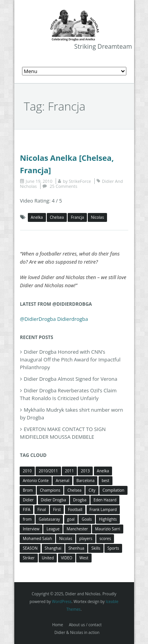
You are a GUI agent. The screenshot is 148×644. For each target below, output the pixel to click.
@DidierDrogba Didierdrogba (54, 319)
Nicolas (97, 217)
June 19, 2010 (39, 181)
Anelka (37, 217)
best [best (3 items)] (105, 480)
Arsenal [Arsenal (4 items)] (62, 480)
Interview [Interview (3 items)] (31, 529)
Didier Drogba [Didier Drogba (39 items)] (54, 500)
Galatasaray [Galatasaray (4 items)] (49, 519)
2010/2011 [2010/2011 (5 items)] (48, 471)
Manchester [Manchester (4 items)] (77, 529)
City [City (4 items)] (92, 490)
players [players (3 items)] (86, 538)
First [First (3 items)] (57, 509)
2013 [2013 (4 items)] (85, 471)
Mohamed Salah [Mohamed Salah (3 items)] (37, 538)
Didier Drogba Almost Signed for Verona (71, 379)
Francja (77, 217)
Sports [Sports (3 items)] (113, 548)
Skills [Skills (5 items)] (96, 548)
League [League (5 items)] (53, 529)
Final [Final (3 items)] (42, 509)
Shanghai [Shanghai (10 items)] (53, 548)
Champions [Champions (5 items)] (50, 490)
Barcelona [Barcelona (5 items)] (86, 480)
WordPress (62, 601)
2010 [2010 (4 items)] (27, 471)
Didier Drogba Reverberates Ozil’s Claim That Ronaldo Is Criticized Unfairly (68, 394)
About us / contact (85, 625)
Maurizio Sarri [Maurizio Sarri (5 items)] (108, 529)
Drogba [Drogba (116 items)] (80, 500)
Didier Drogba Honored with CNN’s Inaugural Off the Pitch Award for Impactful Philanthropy (70, 359)
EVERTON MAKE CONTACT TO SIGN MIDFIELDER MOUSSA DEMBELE (63, 433)
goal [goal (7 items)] (71, 519)
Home (58, 625)
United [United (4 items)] (48, 558)
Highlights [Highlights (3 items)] (108, 519)
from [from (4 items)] (27, 519)
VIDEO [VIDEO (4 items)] (67, 558)
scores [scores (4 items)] (105, 538)
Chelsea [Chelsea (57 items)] (74, 490)
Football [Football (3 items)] (75, 509)
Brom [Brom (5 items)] (28, 490)
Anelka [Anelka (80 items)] (103, 471)
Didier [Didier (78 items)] (28, 500)
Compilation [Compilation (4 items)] (113, 490)
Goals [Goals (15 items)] (87, 519)
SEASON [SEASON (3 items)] (30, 548)
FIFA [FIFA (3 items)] (26, 509)
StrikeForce (80, 181)
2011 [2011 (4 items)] (69, 471)
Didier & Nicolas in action (77, 632)
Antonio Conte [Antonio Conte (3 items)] (36, 480)
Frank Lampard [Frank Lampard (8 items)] (103, 509)
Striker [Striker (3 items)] (29, 558)
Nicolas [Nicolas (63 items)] (66, 538)
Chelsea (57, 217)
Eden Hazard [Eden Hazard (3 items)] (105, 500)
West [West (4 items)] (84, 558)
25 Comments (64, 186)
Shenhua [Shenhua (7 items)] (76, 548)
